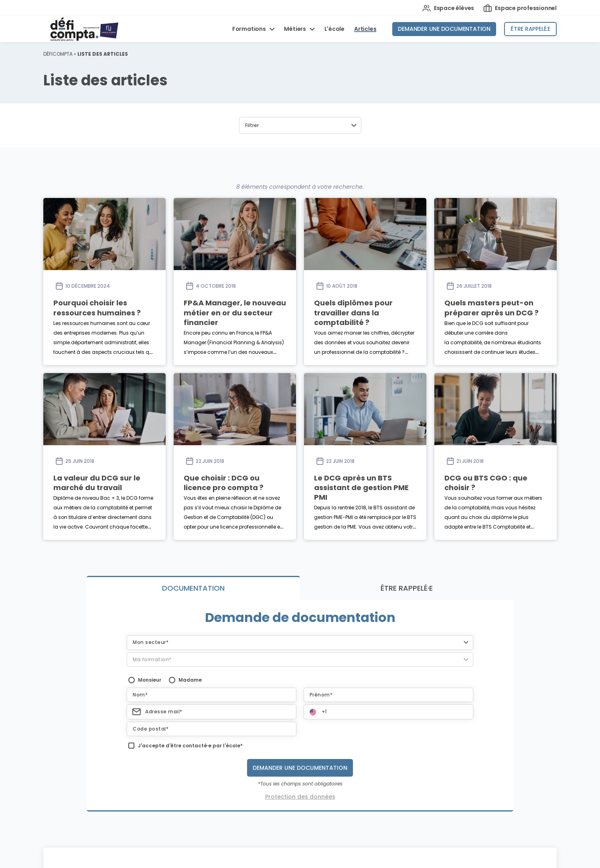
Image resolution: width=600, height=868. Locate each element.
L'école (335, 29)
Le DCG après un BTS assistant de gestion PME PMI (361, 488)
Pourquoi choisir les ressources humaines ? (97, 308)
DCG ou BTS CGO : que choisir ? (486, 483)
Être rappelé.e (530, 29)
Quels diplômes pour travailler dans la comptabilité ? (353, 313)
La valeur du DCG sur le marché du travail (97, 483)
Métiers (295, 29)
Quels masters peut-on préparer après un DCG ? (492, 308)
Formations (250, 29)
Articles (365, 29)
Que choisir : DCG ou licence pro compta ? (224, 483)
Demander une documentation (444, 29)
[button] (300, 125)
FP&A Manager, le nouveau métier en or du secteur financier (235, 313)
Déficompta (58, 54)
